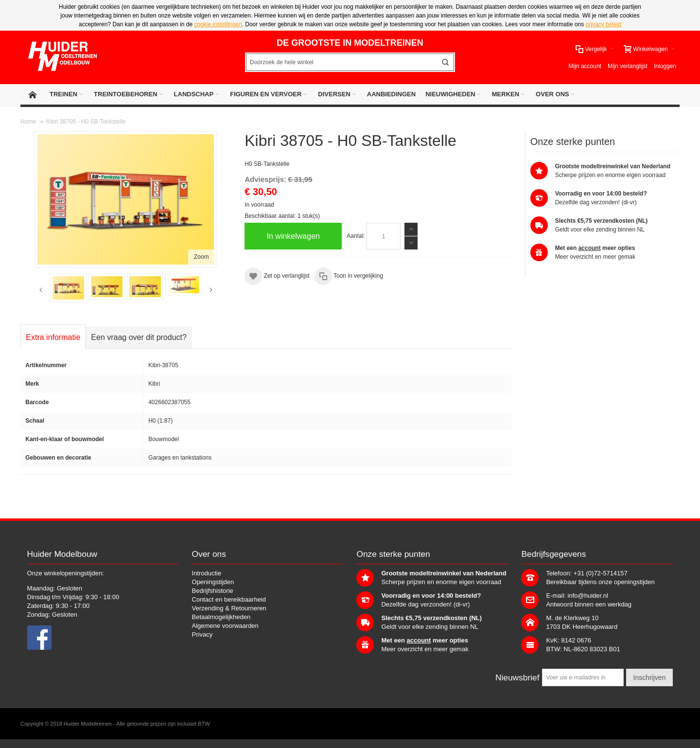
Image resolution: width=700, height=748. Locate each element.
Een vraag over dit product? (139, 337)
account (590, 248)
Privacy (202, 634)
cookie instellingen (218, 24)
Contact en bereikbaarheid (229, 599)
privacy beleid (604, 24)
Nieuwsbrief (517, 677)
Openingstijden (213, 582)
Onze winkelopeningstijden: (66, 573)
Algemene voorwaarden (225, 626)
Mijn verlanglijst (628, 66)
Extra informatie (53, 337)
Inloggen (665, 66)
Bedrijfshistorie (213, 591)
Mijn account (585, 66)
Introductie (207, 573)
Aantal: (356, 236)
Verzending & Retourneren (229, 608)
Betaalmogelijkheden (221, 617)
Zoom (201, 257)
